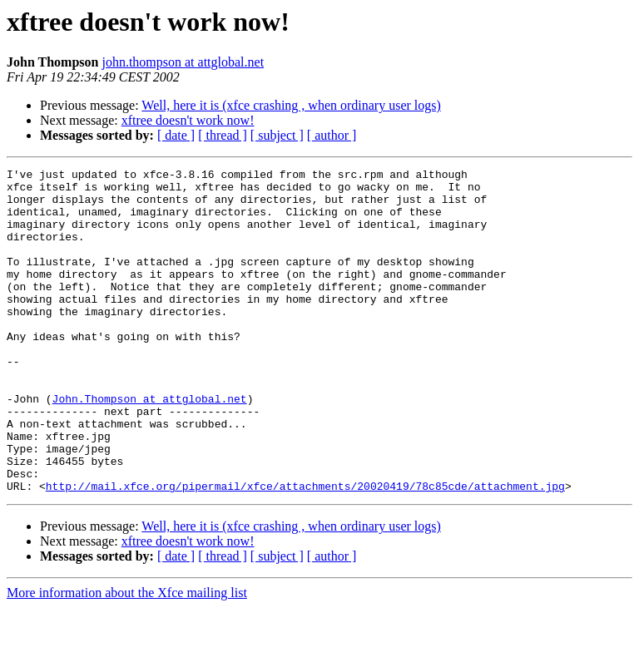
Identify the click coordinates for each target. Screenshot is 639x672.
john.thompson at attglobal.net (183, 62)
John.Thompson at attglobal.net (150, 446)
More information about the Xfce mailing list (127, 657)
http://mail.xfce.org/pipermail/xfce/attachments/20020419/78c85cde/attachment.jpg (305, 551)
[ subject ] (277, 135)
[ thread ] (223, 135)
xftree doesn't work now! (188, 120)
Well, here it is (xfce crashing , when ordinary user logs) (291, 105)
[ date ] (176, 135)
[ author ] (332, 135)
